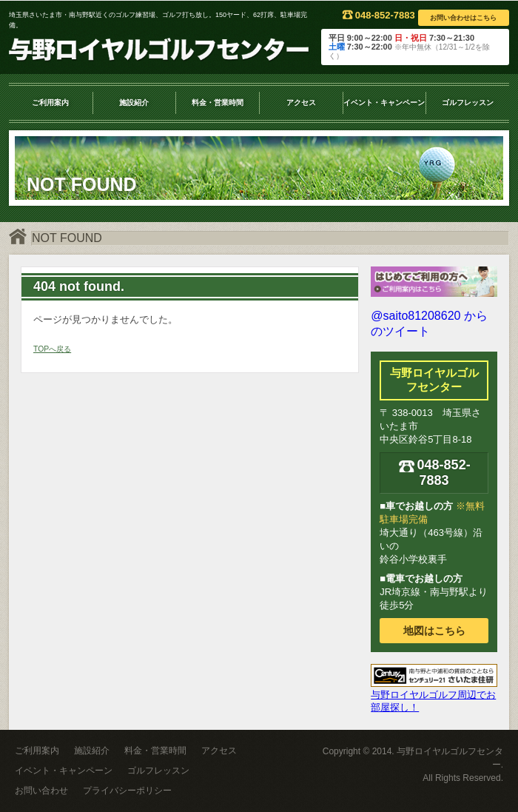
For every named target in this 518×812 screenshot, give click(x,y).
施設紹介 (134, 103)
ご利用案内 (50, 103)
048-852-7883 (379, 15)
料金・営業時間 (218, 103)
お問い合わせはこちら (463, 18)
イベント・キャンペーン (384, 103)
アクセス (301, 103)
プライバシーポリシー (127, 791)
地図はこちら (434, 631)
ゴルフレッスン (468, 103)
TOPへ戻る (52, 349)
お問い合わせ (41, 791)
